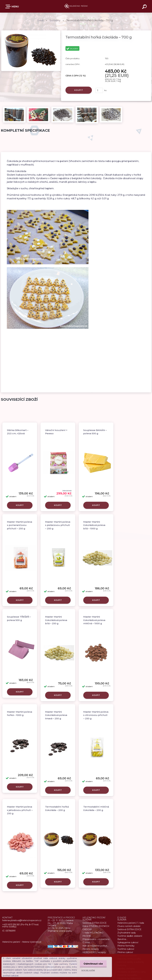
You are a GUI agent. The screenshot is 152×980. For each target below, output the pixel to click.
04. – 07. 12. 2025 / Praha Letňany (60, 924)
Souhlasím (88, 970)
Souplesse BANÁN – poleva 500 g (95, 432)
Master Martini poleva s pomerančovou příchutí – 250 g (20, 525)
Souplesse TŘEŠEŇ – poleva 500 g (19, 618)
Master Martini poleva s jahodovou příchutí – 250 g (20, 810)
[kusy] (99, 90)
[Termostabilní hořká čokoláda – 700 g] (31, 31)
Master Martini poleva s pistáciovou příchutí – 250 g (58, 525)
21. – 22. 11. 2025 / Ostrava (60, 920)
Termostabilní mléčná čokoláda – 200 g (96, 808)
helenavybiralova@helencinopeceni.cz (22, 921)
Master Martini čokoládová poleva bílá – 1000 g (94, 525)
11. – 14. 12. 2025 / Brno (59, 928)
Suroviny (55, 20)
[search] (145, 7)
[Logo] (76, 6)
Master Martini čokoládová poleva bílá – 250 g (56, 620)
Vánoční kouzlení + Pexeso (56, 432)
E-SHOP (9, 7)
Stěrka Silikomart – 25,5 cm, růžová (18, 432)
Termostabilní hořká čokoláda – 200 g (57, 808)
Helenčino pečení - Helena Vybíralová (22, 942)
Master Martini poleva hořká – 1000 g (20, 713)
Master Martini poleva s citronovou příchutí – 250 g (96, 715)
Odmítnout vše (93, 964)
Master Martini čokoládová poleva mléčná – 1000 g (94, 620)
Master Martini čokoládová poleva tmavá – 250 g (56, 715)
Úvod (40, 20)
